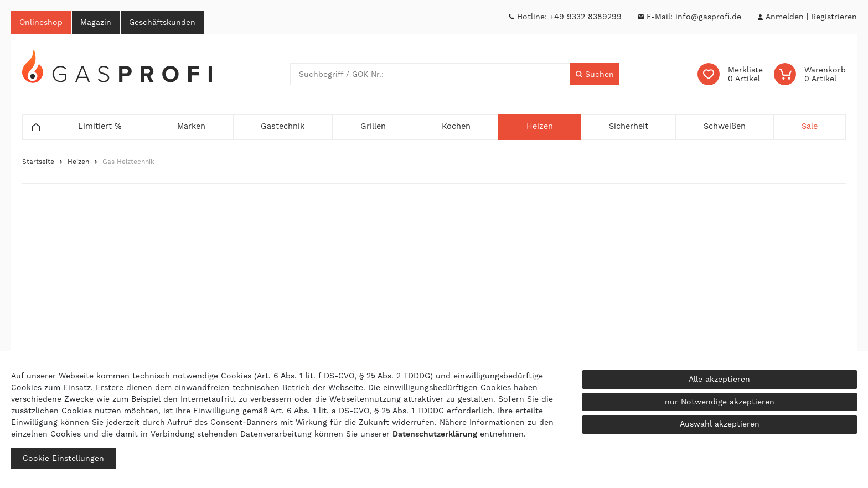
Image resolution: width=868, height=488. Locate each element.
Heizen (78, 162)
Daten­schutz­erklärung (435, 434)
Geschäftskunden (162, 22)
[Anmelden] (784, 17)
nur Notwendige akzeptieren (720, 402)
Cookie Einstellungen (63, 458)
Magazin (96, 22)
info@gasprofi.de (708, 17)
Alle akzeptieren (719, 379)
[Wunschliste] (730, 74)
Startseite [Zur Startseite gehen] (38, 162)
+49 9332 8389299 (586, 17)
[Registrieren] (834, 17)
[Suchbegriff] (430, 74)
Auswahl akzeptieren (720, 424)
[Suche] (595, 74)
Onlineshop (41, 22)
